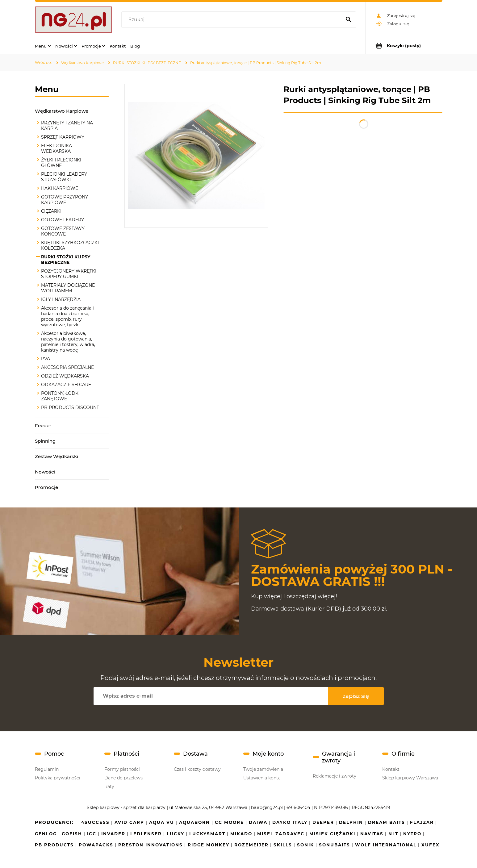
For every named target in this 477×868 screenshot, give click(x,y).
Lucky (176, 834)
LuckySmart (207, 834)
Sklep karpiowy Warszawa (410, 778)
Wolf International (386, 845)
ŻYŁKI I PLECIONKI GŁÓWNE (61, 163)
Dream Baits (387, 822)
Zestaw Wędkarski (56, 456)
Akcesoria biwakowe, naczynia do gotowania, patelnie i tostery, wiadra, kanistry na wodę (68, 342)
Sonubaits (335, 845)
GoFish (72, 834)
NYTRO (412, 834)
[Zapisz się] (356, 696)
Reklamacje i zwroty (335, 776)
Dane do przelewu (124, 778)
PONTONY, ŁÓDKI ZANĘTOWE (60, 396)
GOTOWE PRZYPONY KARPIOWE (65, 200)
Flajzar (422, 822)
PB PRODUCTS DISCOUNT (70, 407)
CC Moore (229, 822)
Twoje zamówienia (263, 769)
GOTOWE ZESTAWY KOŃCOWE (63, 231)
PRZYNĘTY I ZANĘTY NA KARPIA (67, 126)
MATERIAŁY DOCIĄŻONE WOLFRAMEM (68, 288)
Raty (109, 787)
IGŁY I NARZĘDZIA (61, 299)
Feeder (43, 426)
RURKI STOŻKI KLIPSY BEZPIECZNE (66, 260)
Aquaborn (195, 822)
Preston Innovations (151, 845)
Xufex (431, 845)
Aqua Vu (162, 822)
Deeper (323, 822)
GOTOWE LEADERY (63, 220)
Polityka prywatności (58, 778)
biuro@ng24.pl (267, 807)
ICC (92, 834)
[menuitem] (43, 46)
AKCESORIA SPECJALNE (67, 367)
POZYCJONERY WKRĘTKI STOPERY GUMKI (69, 274)
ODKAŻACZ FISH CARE (66, 385)
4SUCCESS (95, 822)
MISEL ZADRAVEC (281, 834)
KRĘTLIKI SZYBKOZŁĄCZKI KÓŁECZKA (70, 245)
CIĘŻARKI (51, 211)
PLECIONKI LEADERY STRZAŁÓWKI (64, 177)
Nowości (45, 472)
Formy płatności (122, 769)
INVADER (113, 834)
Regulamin (47, 769)
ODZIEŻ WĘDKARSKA (65, 376)
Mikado (241, 834)
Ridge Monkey (209, 845)
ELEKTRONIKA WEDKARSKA (56, 148)
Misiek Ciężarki (332, 834)
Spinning (45, 441)
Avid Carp (129, 822)
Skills (283, 845)
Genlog (46, 834)
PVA (46, 359)
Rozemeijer (251, 845)
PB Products (54, 845)
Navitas (372, 834)
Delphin (351, 822)
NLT (393, 834)
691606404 (298, 807)
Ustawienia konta (262, 778)
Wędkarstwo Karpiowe (62, 111)
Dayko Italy (290, 822)
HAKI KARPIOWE (60, 188)
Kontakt (391, 769)
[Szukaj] (349, 20)
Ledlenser (146, 834)
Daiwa (258, 822)
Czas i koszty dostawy (197, 769)
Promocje (46, 487)
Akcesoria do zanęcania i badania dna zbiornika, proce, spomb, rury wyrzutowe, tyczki (67, 316)
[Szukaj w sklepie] (233, 20)
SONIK (305, 845)
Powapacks (96, 845)
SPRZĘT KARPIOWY (63, 137)
